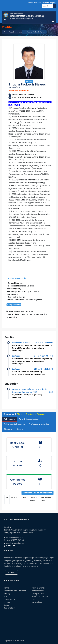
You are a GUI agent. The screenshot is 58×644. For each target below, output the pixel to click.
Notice (7, 605)
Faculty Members (16, 32)
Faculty (7, 594)
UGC (34, 599)
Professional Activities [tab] (39, 424)
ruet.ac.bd (11, 546)
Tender (7, 602)
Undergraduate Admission (15, 591)
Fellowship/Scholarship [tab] (14, 424)
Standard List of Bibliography (37, 493)
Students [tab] (8, 429)
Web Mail (38, 3)
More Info (11, 572)
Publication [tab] (9, 419)
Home (30, 3)
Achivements (38, 591)
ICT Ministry (37, 602)
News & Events (38, 588)
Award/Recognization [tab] (29, 419)
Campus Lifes (38, 594)
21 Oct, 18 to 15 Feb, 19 (44, 369)
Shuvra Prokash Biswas (36, 32)
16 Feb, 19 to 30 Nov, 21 (43, 356)
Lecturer (16, 356)
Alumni (46, 3)
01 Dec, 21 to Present (44, 343)
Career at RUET (10, 599)
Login (52, 3)
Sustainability (9, 608)
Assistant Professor (21, 343)
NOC (6, 596)
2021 (51, 392)
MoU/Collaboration (40, 596)
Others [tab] (20, 429)
